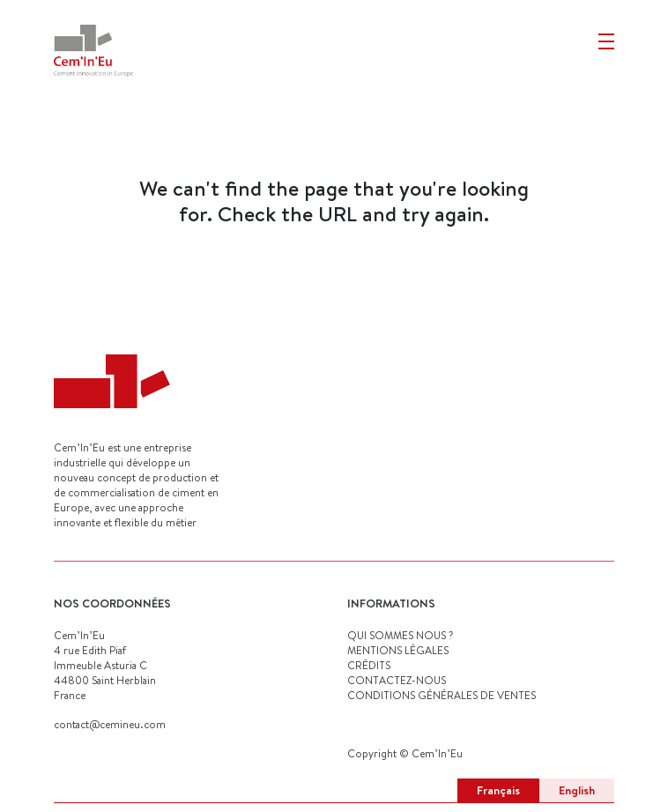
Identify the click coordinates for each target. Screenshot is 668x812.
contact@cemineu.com (110, 724)
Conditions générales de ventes (442, 695)
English (577, 790)
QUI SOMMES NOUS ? (400, 635)
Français (498, 790)
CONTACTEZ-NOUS (397, 680)
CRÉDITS (369, 665)
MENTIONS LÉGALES (398, 650)
